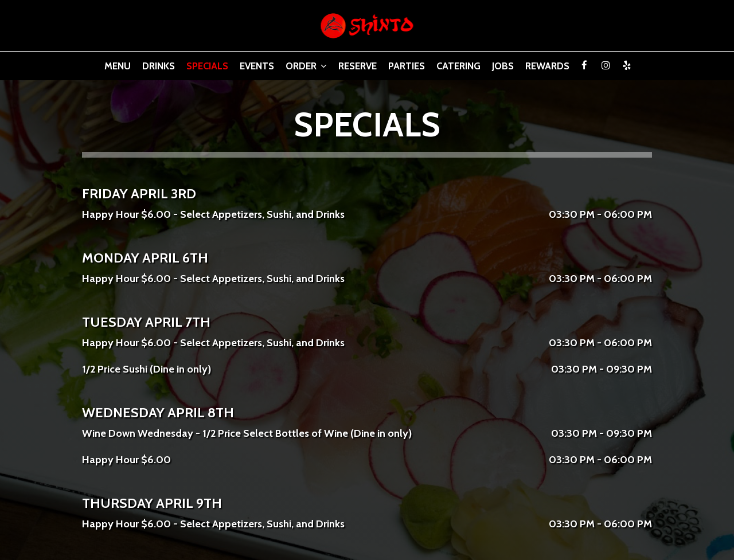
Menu (118, 66)
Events (257, 66)
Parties (407, 66)
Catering (458, 66)
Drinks (159, 66)
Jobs (503, 66)
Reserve (358, 66)
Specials (207, 66)
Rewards (547, 66)
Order (306, 66)
